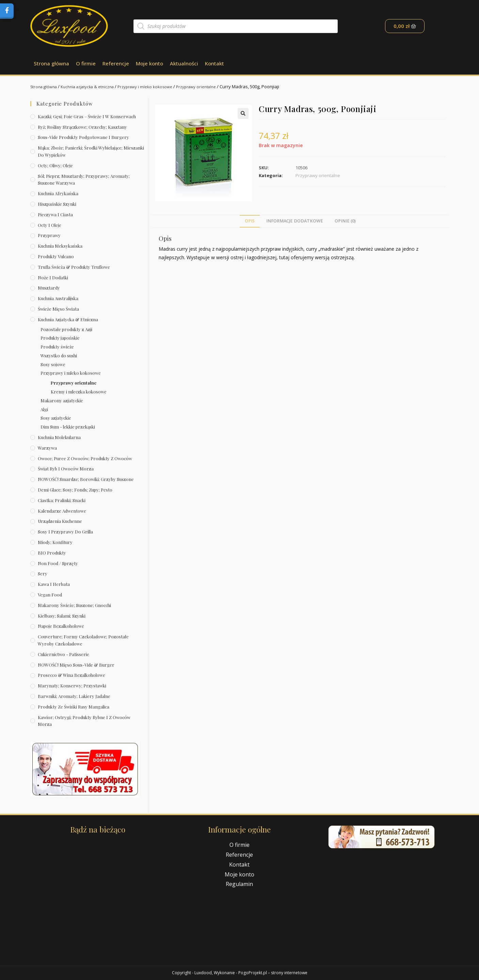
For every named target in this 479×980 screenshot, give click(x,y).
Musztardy (49, 288)
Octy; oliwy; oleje (55, 165)
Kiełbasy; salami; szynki (62, 616)
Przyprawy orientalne (214, 87)
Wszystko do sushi (59, 355)
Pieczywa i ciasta (55, 214)
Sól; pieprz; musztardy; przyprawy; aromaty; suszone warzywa (84, 180)
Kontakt (214, 63)
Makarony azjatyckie (62, 400)
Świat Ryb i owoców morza (66, 469)
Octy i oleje (50, 225)
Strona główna (51, 63)
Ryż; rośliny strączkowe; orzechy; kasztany (82, 127)
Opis (250, 221)
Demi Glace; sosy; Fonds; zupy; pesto (75, 490)
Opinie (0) (345, 221)
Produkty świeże (57, 347)
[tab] (250, 221)
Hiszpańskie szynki (57, 204)
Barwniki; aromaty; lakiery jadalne (74, 696)
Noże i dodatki (53, 277)
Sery (43, 573)
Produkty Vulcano (56, 256)
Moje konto (149, 63)
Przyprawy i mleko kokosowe (158, 87)
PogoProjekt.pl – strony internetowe (273, 973)
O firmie (86, 63)
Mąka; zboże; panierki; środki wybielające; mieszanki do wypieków (91, 151)
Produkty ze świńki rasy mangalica (74, 707)
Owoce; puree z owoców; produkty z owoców (85, 458)
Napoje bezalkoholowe (61, 626)
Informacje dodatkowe (295, 221)
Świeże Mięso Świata (58, 309)
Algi (44, 409)
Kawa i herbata (54, 584)
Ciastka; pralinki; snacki (62, 500)
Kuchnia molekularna (59, 437)
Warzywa (47, 448)
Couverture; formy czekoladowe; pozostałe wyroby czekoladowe (83, 640)
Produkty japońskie (60, 338)
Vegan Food (50, 595)
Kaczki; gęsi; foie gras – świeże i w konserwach (87, 116)
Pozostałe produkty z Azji (66, 329)
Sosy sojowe (53, 364)
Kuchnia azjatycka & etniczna (94, 87)
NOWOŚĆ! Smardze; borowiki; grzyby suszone (86, 479)
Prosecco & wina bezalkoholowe (71, 675)
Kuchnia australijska (58, 298)
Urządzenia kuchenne (60, 521)
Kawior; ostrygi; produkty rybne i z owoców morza (84, 721)
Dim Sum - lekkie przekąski (68, 427)
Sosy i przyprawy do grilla (65, 532)
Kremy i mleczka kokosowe (79, 392)
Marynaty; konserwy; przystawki (72, 686)
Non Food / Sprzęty (58, 563)
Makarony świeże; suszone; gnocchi (74, 605)
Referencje (116, 63)
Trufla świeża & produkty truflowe (74, 267)
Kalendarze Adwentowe (62, 511)
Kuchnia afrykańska (58, 193)
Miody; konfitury (55, 542)
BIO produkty (52, 553)
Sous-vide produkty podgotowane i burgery (83, 137)
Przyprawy (49, 235)
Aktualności (184, 63)
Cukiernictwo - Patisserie (63, 654)
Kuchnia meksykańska (60, 246)
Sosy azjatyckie (56, 418)
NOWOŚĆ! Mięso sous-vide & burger (76, 665)
